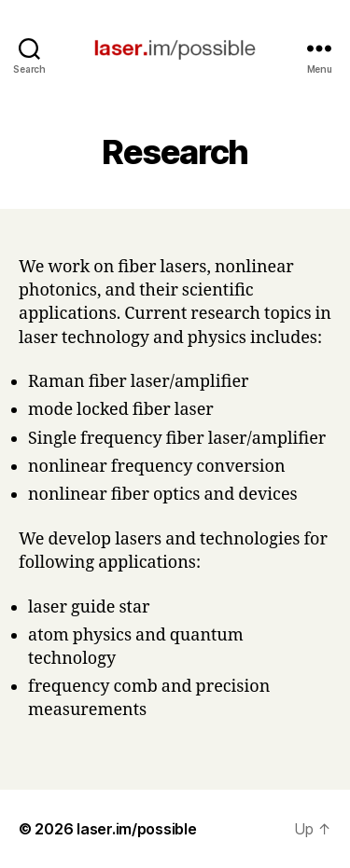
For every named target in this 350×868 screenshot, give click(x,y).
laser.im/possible (136, 829)
